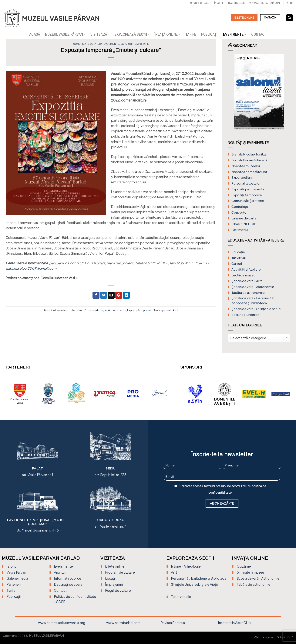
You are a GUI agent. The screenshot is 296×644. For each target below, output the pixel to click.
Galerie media (17, 578)
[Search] (289, 18)
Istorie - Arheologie (186, 566)
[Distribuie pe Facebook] (96, 295)
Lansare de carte (244, 218)
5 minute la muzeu (250, 572)
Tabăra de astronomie (248, 293)
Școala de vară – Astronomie (253, 287)
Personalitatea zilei (246, 183)
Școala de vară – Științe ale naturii (256, 309)
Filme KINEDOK (243, 224)
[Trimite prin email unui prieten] (111, 295)
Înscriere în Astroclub (229, 3)
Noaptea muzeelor (246, 166)
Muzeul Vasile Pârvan (65, 34)
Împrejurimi (114, 584)
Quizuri (237, 264)
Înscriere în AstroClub (234, 623)
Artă (174, 572)
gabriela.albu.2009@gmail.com (31, 268)
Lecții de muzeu (243, 275)
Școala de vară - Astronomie (258, 578)
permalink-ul (170, 310)
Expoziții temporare (135, 44)
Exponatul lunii (242, 177)
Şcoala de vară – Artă (247, 281)
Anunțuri (60, 572)
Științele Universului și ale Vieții (194, 584)
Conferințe (240, 207)
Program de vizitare (120, 572)
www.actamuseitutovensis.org (62, 623)
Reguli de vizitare (118, 590)
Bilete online (115, 566)
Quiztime (244, 566)
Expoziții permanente (248, 189)
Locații (110, 578)
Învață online (167, 34)
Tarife (191, 34)
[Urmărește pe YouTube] (291, 3)
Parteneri (14, 584)
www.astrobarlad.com (265, 3)
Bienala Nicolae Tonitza (249, 154)
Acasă (35, 34)
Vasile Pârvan (16, 572)
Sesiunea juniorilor (245, 315)
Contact (259, 34)
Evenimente (235, 34)
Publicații (210, 34)
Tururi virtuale (199, 3)
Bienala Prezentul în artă (249, 160)
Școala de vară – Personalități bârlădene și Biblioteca (253, 301)
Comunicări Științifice (248, 201)
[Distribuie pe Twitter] (104, 295)
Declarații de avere (68, 584)
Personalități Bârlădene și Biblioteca (199, 578)
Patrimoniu (240, 230)
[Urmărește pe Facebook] (287, 3)
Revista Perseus (173, 623)
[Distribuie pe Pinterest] (119, 295)
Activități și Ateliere (246, 269)
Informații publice (68, 578)
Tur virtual (239, 258)
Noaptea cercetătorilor (249, 172)
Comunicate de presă (88, 44)
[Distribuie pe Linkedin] (126, 295)
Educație (238, 252)
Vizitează (100, 34)
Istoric (12, 566)
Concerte (239, 212)
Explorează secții (132, 34)
